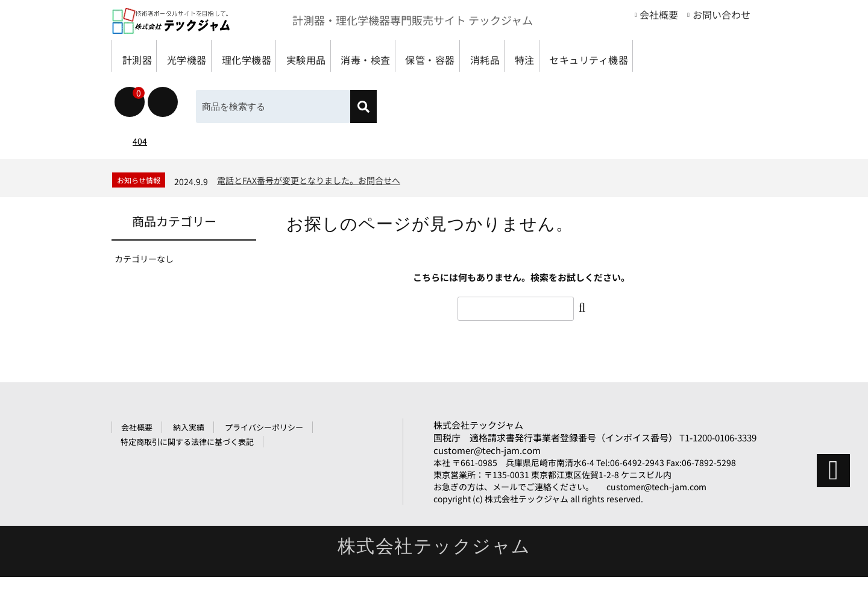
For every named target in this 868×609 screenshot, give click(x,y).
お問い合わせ (722, 14)
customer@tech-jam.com (487, 482)
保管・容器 (504, 56)
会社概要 (659, 14)
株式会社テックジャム (478, 457)
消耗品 (572, 56)
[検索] (363, 138)
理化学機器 (278, 56)
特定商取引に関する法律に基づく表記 (187, 474)
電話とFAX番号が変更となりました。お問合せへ (309, 212)
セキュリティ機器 (166, 88)
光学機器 (204, 56)
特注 (625, 56)
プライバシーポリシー (264, 459)
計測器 (141, 56)
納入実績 (189, 459)
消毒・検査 (425, 56)
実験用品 (351, 56)
